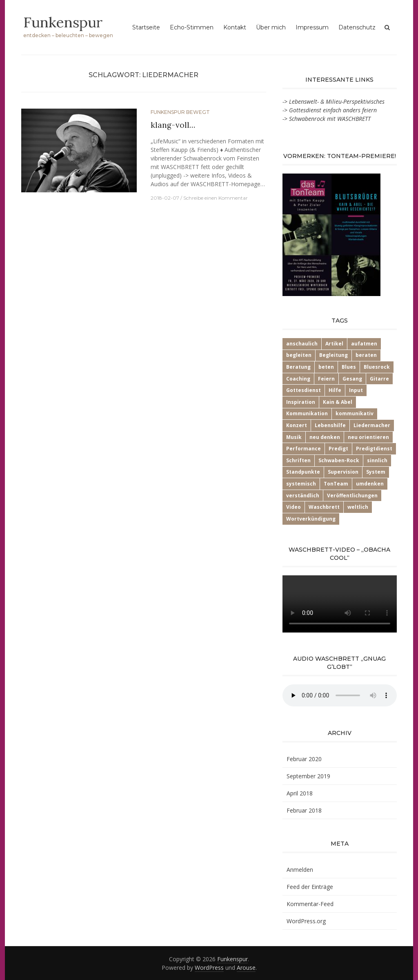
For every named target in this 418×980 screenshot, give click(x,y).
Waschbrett (324, 507)
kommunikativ (355, 413)
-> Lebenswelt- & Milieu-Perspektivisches (334, 101)
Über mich (271, 27)
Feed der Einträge (310, 887)
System (376, 472)
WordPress (209, 968)
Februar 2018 (304, 810)
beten (326, 367)
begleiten (299, 355)
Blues (349, 367)
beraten (366, 355)
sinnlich (377, 460)
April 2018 (300, 793)
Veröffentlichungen (352, 496)
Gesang (352, 379)
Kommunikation (307, 413)
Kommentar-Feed (310, 904)
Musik (294, 437)
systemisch (301, 484)
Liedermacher (372, 425)
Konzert (297, 425)
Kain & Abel (338, 402)
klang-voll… (173, 125)
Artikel (334, 344)
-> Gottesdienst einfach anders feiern (330, 110)
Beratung (298, 367)
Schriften (298, 460)
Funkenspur (63, 22)
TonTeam (336, 484)
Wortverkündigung (311, 519)
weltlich (358, 507)
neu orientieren (368, 437)
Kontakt (235, 27)
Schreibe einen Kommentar (216, 198)
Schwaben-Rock (339, 460)
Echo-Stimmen (192, 27)
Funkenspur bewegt (180, 112)
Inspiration (301, 402)
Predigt (338, 449)
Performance (303, 449)
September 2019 (308, 776)
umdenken (370, 484)
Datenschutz (357, 27)
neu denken (325, 437)
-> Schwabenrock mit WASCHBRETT (327, 119)
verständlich (303, 496)
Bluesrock (377, 367)
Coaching (298, 379)
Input (356, 390)
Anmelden (300, 870)
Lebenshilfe (330, 425)
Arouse (246, 968)
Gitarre (379, 379)
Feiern (326, 379)
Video (293, 507)
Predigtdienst (374, 449)
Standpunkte (303, 472)
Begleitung (334, 355)
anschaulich (302, 344)
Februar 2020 (304, 759)
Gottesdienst (303, 390)
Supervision (343, 472)
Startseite (146, 27)
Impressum (312, 27)
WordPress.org (306, 921)
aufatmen (364, 344)
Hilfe (335, 390)
